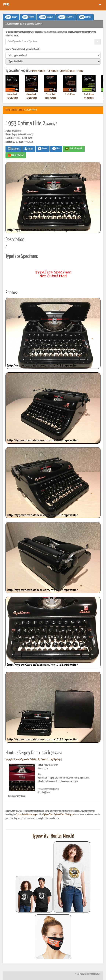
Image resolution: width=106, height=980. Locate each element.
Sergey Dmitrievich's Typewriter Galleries (21, 760)
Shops (80, 71)
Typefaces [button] (66, 17)
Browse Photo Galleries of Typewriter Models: (23, 49)
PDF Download (12, 98)
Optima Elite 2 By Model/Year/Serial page (59, 815)
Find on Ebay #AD (74, 149)
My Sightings (56, 760)
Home (8, 110)
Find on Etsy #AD (16, 155)
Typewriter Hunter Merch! (53, 836)
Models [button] (28, 17)
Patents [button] (85, 17)
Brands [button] (11, 17)
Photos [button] (43, 149)
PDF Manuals (53, 71)
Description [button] (14, 149)
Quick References (68, 71)
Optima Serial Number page (26, 815)
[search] (53, 55)
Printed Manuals (38, 71)
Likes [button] (56, 149)
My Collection (43, 760)
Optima (14, 110)
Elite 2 (21, 110)
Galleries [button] (46, 17)
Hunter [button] (29, 149)
